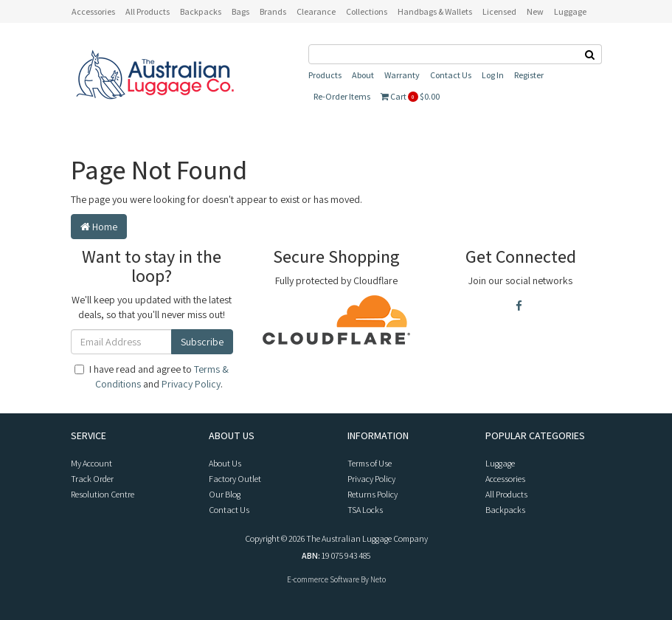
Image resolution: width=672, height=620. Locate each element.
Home (99, 227)
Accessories (505, 479)
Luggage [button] (570, 11)
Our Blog (225, 494)
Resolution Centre (103, 494)
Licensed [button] (499, 11)
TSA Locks (365, 510)
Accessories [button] (93, 11)
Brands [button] (273, 11)
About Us (225, 463)
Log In (493, 75)
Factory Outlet (235, 479)
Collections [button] (367, 11)
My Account (91, 463)
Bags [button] (240, 11)
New (535, 11)
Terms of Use (370, 463)
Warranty (402, 75)
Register (529, 75)
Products (325, 75)
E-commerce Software (323, 579)
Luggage (500, 463)
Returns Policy (373, 494)
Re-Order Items (342, 96)
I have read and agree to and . (152, 376)
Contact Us (451, 75)
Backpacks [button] (201, 11)
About (363, 75)
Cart (410, 96)
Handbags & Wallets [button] (435, 11)
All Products (148, 11)
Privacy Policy (191, 384)
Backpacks (505, 510)
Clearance (316, 11)
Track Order (92, 479)
